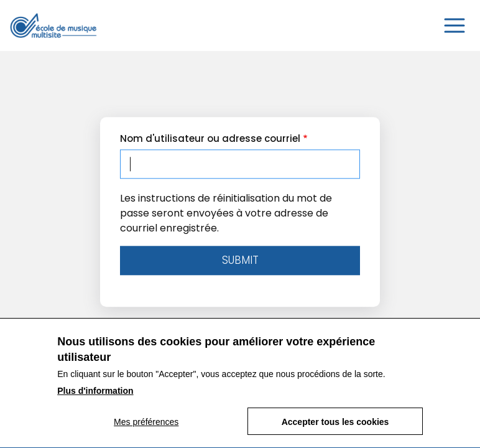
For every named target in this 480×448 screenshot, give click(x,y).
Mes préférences (146, 429)
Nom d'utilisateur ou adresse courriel (210, 138)
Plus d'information (95, 398)
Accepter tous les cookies (335, 429)
